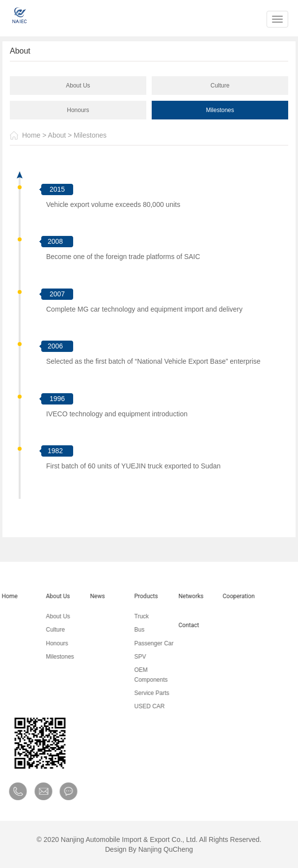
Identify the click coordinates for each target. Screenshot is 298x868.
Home (31, 135)
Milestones (220, 110)
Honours (78, 110)
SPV (134, 657)
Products (139, 596)
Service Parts (145, 693)
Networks (184, 596)
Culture (220, 86)
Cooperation (232, 596)
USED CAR (143, 706)
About (57, 135)
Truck (135, 616)
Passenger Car (147, 643)
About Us (78, 86)
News (91, 596)
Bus (133, 630)
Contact (182, 625)
